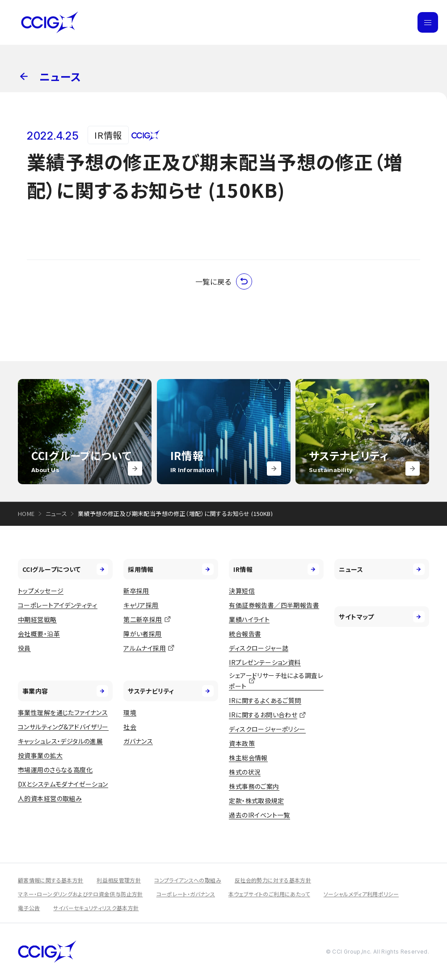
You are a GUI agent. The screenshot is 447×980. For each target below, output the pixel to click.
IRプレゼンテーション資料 (265, 662)
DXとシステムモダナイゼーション (63, 784)
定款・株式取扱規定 (256, 801)
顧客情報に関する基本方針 (51, 880)
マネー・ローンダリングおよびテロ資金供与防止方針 (80, 894)
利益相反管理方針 (119, 880)
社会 (130, 727)
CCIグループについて (65, 569)
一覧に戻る (224, 281)
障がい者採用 (143, 634)
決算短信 (242, 591)
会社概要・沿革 (39, 634)
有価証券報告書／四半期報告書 (274, 605)
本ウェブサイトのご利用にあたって (269, 894)
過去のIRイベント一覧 (259, 815)
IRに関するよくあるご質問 (265, 700)
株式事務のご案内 (254, 786)
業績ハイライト (249, 619)
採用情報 (171, 569)
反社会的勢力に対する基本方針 (273, 880)
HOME (26, 513)
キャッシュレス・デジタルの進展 (60, 741)
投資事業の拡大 (40, 755)
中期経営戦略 (37, 619)
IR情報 (276, 569)
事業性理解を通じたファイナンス (63, 712)
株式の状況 (245, 772)
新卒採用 (136, 591)
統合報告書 (245, 634)
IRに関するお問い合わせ (263, 715)
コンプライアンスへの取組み (188, 880)
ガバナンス (138, 741)
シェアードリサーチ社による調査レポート (276, 681)
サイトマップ (382, 617)
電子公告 (29, 908)
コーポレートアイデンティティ (58, 605)
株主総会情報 (248, 758)
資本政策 (242, 743)
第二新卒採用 (143, 619)
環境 (130, 712)
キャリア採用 (141, 605)
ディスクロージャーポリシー (267, 729)
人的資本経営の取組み (50, 798)
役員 (24, 648)
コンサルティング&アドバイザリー (63, 727)
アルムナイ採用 (145, 648)
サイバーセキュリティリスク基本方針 (96, 908)
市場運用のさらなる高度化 (55, 770)
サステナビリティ (171, 691)
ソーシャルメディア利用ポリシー (361, 894)
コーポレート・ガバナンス (186, 894)
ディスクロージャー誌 (259, 648)
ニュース (57, 513)
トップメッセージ (41, 591)
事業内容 (65, 691)
